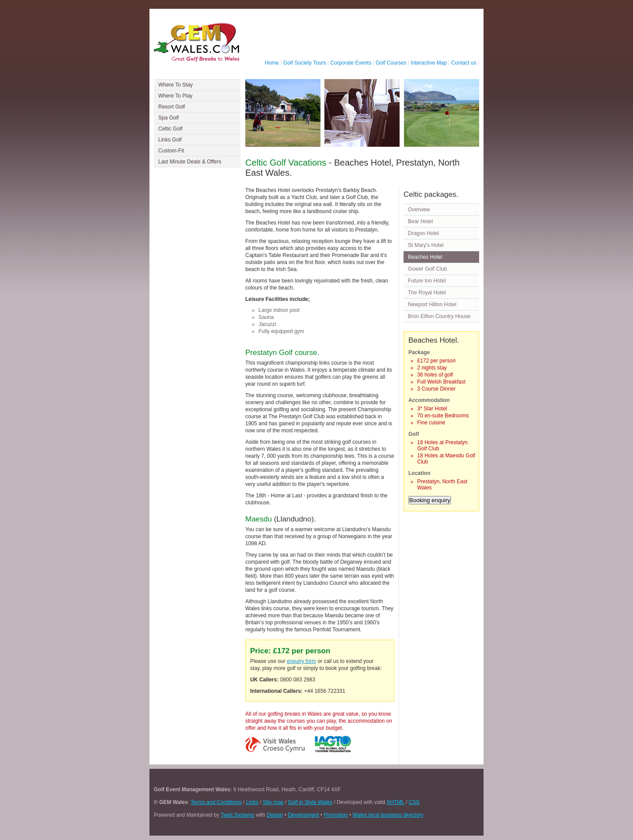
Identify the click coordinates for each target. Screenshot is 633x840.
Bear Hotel (420, 221)
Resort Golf (172, 107)
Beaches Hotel (425, 257)
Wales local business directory (388, 815)
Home (272, 63)
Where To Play (175, 96)
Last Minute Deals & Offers (190, 162)
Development (304, 815)
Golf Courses (391, 63)
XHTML (395, 802)
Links (252, 802)
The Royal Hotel (427, 293)
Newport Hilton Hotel (432, 304)
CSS (414, 802)
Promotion (336, 815)
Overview (419, 210)
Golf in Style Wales (310, 802)
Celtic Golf (170, 129)
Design (275, 815)
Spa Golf (169, 118)
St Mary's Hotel (426, 245)
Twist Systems (238, 815)
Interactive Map (429, 63)
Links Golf (170, 140)
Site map (273, 802)
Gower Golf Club (427, 269)
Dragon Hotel (424, 233)
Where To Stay (175, 85)
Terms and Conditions (216, 802)
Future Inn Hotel (427, 281)
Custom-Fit (171, 151)
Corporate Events (351, 63)
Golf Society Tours (304, 63)
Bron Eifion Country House (439, 316)
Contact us (464, 63)
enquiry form (301, 661)
